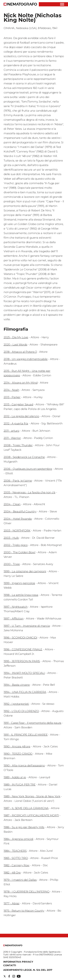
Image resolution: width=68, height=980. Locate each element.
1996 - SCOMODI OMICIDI (20, 638)
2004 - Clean (12, 504)
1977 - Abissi (12, 903)
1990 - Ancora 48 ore (17, 746)
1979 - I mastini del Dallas (20, 880)
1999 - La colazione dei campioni (25, 571)
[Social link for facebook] (9, 976)
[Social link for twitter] (5, 976)
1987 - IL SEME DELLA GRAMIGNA (26, 808)
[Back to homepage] (13, 945)
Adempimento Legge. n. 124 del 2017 (28, 970)
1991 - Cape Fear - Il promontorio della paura (32, 723)
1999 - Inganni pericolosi (19, 583)
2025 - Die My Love (16, 337)
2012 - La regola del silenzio (21, 416)
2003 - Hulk (11, 538)
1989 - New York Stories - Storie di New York (32, 796)
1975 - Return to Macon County (24, 911)
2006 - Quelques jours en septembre (28, 469)
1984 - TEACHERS (15, 851)
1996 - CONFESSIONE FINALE (23, 649)
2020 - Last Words (15, 344)
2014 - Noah (11, 390)
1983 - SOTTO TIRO (16, 858)
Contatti (10, 965)
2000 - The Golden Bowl (19, 552)
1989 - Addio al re (15, 777)
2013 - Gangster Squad (18, 404)
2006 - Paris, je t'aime (18, 481)
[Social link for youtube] (19, 976)
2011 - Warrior (12, 438)
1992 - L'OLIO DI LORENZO (21, 711)
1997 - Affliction (14, 618)
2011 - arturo (11, 431)
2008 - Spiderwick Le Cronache (24, 457)
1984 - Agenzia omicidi (18, 839)
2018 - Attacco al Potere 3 (20, 352)
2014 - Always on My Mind (20, 383)
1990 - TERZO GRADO (18, 754)
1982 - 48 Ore (12, 872)
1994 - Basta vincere (17, 685)
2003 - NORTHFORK (17, 530)
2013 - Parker (12, 397)
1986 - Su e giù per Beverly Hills (24, 827)
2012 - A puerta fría (16, 423)
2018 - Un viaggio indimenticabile (26, 359)
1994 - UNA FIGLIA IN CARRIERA (25, 692)
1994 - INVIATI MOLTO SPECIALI (24, 673)
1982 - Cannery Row (17, 865)
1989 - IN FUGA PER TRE (20, 784)
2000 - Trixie (12, 564)
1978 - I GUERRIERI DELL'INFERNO (26, 892)
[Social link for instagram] (14, 976)
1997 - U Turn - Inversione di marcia (27, 626)
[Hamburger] (62, 4)
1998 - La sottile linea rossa (21, 595)
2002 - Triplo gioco (16, 545)
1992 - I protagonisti (16, 704)
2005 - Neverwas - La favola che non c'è (29, 492)
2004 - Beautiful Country (20, 511)
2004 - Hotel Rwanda (18, 519)
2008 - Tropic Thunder (18, 445)
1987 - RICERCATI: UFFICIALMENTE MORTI (31, 815)
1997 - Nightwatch (16, 607)
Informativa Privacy (18, 962)
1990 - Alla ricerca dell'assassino (24, 765)
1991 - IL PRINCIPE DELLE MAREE (26, 735)
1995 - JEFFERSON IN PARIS (22, 661)
